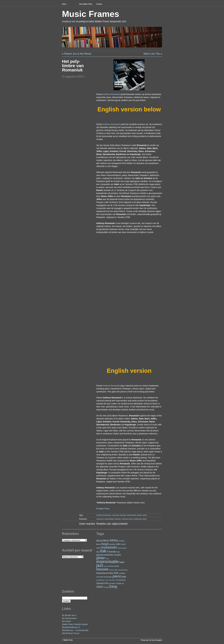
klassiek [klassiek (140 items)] (102, 569)
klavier (139, 515)
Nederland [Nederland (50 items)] (102, 573)
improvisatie (109, 519)
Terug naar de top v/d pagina (151, 640)
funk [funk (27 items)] (118, 552)
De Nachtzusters (69, 618)
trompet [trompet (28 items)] (112, 583)
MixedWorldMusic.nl (71, 627)
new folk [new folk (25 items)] (99, 577)
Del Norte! (66, 621)
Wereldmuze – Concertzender (75, 630)
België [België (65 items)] (105, 544)
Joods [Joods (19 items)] (106, 566)
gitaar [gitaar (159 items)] (101, 558)
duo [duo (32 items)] (98, 552)
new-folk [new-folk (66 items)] (113, 573)
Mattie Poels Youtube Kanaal (75, 624)
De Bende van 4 (69, 615)
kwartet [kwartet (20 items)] (111, 570)
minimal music (127, 519)
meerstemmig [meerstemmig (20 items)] (123, 570)
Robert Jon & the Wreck (78, 54)
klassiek (123, 515)
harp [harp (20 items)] (107, 558)
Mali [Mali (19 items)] (116, 570)
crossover (115, 515)
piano (145, 515)
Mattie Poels (104, 509)
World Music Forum (71, 633)
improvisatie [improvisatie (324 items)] (107, 562)
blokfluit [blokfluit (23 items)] (112, 544)
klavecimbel (131, 515)
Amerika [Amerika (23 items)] (121, 541)
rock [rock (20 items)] (107, 580)
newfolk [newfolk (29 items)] (122, 573)
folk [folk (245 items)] (103, 551)
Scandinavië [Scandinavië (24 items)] (121, 580)
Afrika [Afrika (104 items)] (114, 540)
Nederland (137, 519)
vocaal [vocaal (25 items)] (106, 587)
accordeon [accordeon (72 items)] (103, 541)
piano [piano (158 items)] (117, 576)
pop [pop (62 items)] (124, 577)
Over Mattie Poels (86, 4)
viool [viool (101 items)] (99, 587)
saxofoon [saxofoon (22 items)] (112, 580)
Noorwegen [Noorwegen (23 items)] (108, 577)
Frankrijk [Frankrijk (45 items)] (111, 552)
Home (64, 4)
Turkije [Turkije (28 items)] (118, 583)
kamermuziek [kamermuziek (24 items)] (114, 566)
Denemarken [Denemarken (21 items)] (122, 548)
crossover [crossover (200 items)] (109, 547)
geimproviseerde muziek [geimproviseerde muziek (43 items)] (109, 555)
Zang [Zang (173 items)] (113, 586)
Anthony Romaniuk (111, 94)
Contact (99, 4)
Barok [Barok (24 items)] (99, 544)
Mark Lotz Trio (152, 54)
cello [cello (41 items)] (118, 544)
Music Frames (91, 14)
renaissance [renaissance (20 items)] (100, 580)
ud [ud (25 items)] (123, 583)
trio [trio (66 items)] (106, 583)
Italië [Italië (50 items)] (122, 562)
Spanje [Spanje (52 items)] (100, 583)
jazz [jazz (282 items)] (100, 565)
